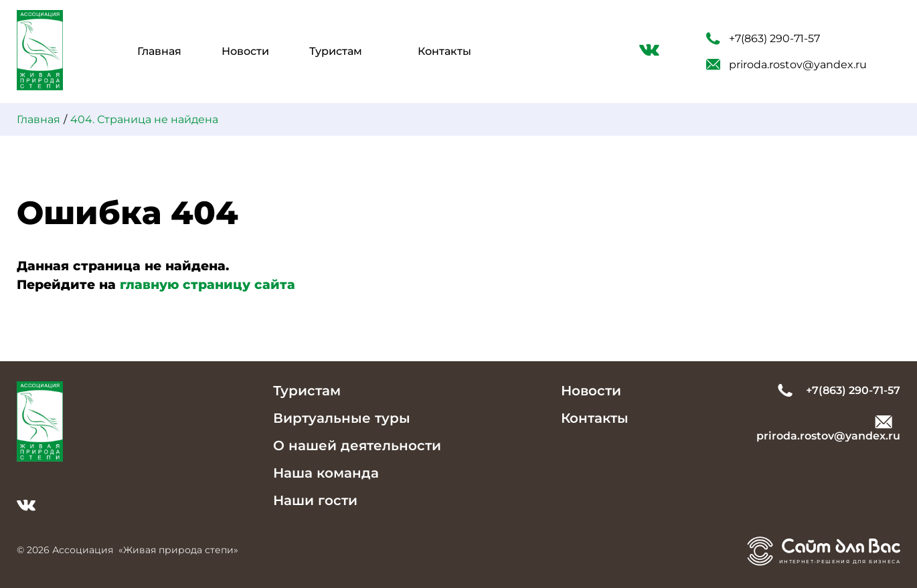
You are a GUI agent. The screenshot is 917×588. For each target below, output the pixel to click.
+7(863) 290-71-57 (763, 39)
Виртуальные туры (342, 418)
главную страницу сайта (207, 285)
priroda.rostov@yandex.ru (786, 65)
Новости (245, 51)
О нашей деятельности (357, 446)
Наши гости (315, 500)
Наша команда (326, 473)
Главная (159, 51)
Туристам (336, 51)
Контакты (444, 51)
